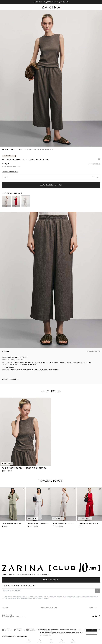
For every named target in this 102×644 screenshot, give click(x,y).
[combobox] (51, 177)
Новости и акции (95, 599)
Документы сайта (46, 608)
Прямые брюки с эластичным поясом (69, 524)
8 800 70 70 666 (7, 616)
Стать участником (51, 554)
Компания (93, 582)
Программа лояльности (48, 599)
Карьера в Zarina (94, 590)
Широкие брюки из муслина (14, 524)
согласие (10, 571)
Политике (32, 573)
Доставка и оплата (46, 585)
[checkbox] (3, 571)
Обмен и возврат (46, 590)
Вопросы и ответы (46, 594)
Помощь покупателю (49, 582)
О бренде (92, 585)
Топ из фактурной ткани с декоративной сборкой (24, 468)
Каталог (5, 582)
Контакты (92, 594)
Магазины (93, 603)
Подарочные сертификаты (48, 603)
